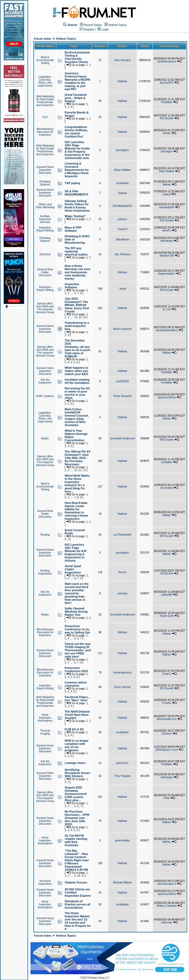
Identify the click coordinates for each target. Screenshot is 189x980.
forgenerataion (167, 274)
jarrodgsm (123, 150)
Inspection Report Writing (45, 229)
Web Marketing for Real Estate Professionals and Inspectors (45, 101)
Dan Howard (122, 60)
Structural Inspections (45, 882)
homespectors (122, 672)
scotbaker (122, 183)
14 (76, 317)
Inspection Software (72, 286)
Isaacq (122, 193)
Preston (167, 703)
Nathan (122, 81)
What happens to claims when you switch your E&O (76, 371)
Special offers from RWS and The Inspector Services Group (45, 308)
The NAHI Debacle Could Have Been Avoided (77, 715)
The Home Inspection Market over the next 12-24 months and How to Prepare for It (78, 921)
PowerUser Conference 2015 (76, 669)
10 (76, 470)
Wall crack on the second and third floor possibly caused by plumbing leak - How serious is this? (77, 593)
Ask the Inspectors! (45, 381)
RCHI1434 (167, 574)
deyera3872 (167, 83)
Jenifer (167, 133)
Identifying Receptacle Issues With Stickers (77, 773)
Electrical (45, 254)
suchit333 (122, 381)
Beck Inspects (122, 329)
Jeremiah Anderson (123, 438)
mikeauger (167, 777)
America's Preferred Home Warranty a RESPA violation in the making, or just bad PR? (77, 81)
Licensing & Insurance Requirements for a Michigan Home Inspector (77, 170)
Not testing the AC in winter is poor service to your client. (77, 393)
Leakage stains (75, 763)
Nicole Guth (167, 616)
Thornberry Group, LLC (98, 978)
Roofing (45, 535)
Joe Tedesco (122, 254)
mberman (167, 922)
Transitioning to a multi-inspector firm (77, 326)
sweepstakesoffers (167, 330)
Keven (122, 572)
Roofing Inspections (45, 572)
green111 (123, 763)
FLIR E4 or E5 (74, 729)
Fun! (45, 117)
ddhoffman (122, 239)
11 (80, 470)
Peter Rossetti (122, 396)
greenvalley (122, 840)
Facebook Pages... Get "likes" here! (77, 699)
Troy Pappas (122, 776)
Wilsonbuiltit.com (167, 719)
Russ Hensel (122, 687)
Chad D (122, 229)
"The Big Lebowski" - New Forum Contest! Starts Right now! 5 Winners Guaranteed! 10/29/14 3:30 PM (77, 860)
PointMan (167, 102)
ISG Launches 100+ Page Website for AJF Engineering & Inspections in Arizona (76, 553)
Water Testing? (75, 216)
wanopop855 (167, 207)
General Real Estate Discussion (45, 272)
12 (85, 470)
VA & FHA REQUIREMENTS (76, 193)
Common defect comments (76, 684)
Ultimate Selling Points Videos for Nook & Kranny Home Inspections (77, 206)
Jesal (122, 289)
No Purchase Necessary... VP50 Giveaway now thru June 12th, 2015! (77, 818)
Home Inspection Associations (45, 718)
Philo (167, 798)
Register (87, 29)
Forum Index (43, 39)
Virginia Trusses (76, 882)
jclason (122, 219)
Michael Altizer (123, 882)
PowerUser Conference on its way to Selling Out (77, 629)
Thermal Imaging (45, 732)
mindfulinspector (167, 61)
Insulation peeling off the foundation (77, 381)
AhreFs (167, 231)
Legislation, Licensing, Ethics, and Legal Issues (45, 81)
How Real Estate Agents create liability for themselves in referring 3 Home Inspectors (76, 511)
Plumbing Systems (45, 183)
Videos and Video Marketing (45, 206)
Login (103, 29)
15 (80, 317)
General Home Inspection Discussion (45, 170)
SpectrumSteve (167, 397)
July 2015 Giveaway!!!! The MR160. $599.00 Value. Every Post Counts (77, 305)
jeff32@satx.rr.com (167, 750)
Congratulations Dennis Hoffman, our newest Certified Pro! (76, 132)
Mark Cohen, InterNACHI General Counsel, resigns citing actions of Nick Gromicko (77, 417)
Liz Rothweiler (122, 535)
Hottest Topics (118, 25)
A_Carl (167, 309)
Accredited (167, 488)
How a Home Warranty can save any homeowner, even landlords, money (78, 272)
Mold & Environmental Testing (45, 60)
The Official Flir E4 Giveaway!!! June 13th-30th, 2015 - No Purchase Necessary (78, 458)
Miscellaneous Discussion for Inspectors (45, 132)
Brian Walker (123, 170)
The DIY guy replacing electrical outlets (76, 251)
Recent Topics (93, 25)
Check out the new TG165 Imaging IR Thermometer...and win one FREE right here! (78, 650)
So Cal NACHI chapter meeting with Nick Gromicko (76, 840)
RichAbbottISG (123, 206)
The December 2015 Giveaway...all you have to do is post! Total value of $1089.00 (78, 348)
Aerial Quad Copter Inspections (73, 569)
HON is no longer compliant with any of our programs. (77, 745)
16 (85, 317)
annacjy (122, 593)
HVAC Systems (45, 396)
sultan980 (167, 595)
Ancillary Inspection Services (45, 219)
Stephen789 (167, 256)
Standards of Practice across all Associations (78, 904)
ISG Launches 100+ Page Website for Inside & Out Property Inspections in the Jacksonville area (77, 150)
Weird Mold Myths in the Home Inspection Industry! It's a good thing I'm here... (77, 484)
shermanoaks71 (167, 884)
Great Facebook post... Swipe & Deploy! (76, 98)
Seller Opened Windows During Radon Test (76, 612)
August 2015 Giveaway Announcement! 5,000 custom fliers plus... (76, 794)
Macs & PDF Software (73, 229)
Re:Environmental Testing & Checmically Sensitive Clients (77, 57)
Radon (45, 438)
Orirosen (167, 734)
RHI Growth (167, 118)
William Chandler (167, 906)
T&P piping (72, 183)
